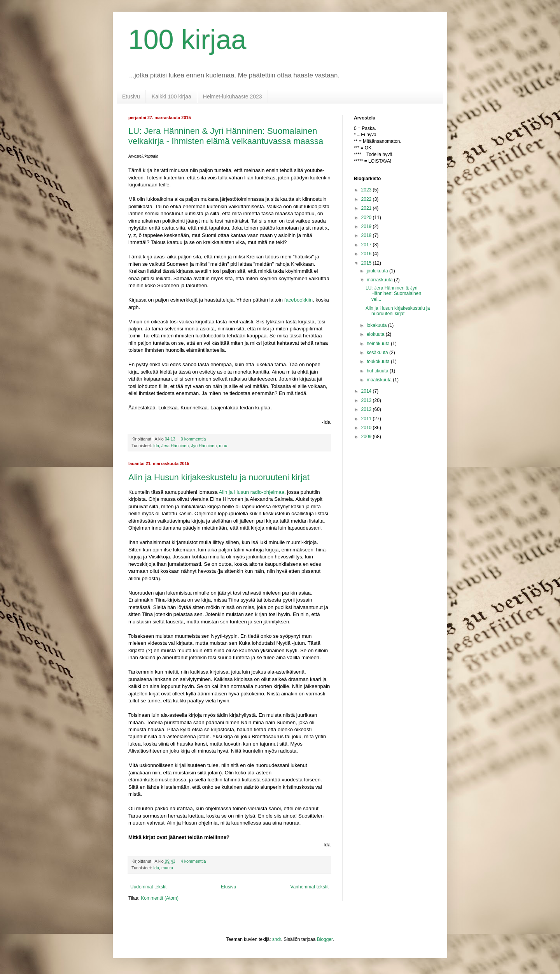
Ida (156, 446)
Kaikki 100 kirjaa (171, 97)
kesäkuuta (378, 353)
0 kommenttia (193, 439)
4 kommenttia (193, 861)
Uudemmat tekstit (148, 887)
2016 (367, 254)
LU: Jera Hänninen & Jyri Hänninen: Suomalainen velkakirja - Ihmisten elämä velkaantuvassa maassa (226, 136)
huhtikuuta (378, 371)
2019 (367, 226)
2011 (367, 419)
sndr (277, 939)
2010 (367, 428)
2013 (367, 400)
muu (223, 446)
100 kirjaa (187, 40)
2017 (367, 245)
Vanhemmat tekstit (310, 887)
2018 (367, 235)
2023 (367, 190)
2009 (367, 437)
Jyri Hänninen (204, 446)
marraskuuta (380, 280)
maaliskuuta (380, 380)
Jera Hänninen (175, 446)
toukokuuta (379, 362)
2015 (367, 263)
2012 (367, 409)
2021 (367, 208)
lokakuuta (377, 325)
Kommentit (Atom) (160, 898)
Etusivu (131, 97)
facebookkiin (298, 300)
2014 (367, 391)
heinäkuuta (379, 344)
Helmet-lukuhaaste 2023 (233, 97)
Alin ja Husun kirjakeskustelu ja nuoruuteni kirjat (219, 477)
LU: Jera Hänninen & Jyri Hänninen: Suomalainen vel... (393, 294)
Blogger (325, 939)
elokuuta (376, 334)
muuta (167, 868)
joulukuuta (378, 271)
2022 (367, 199)
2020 (367, 218)
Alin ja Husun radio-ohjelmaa (251, 492)
